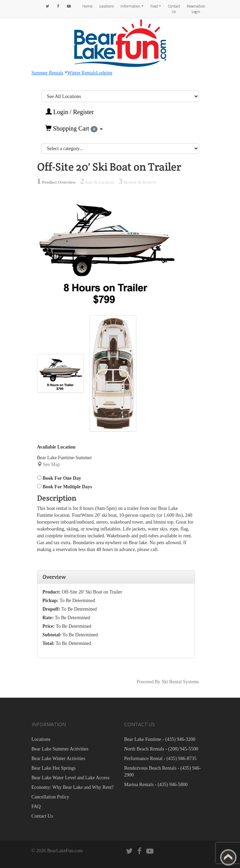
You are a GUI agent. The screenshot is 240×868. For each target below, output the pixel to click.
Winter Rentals (82, 73)
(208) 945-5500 (183, 749)
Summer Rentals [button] (48, 73)
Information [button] (130, 6)
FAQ (36, 806)
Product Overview (56, 182)
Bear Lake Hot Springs (54, 768)
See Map (51, 464)
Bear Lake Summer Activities (60, 749)
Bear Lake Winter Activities (59, 759)
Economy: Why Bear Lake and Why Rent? (73, 787)
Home (87, 6)
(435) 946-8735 (182, 759)
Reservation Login (196, 9)
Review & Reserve (137, 182)
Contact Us (174, 9)
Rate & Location (97, 182)
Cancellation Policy (50, 797)
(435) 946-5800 (173, 785)
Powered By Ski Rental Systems (168, 682)
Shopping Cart (74, 129)
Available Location (56, 447)
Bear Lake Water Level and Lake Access (71, 778)
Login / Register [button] (70, 112)
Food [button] (154, 6)
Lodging (104, 73)
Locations (106, 6)
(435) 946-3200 (180, 739)
